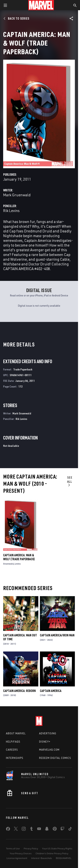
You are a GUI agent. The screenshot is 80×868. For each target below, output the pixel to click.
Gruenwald (8, 564)
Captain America (51, 691)
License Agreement (17, 858)
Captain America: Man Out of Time (20, 637)
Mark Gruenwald (17, 195)
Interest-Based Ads (42, 858)
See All (70, 481)
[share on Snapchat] (47, 830)
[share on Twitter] (16, 830)
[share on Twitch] (62, 830)
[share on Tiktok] (70, 830)
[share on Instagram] (24, 830)
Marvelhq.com (49, 750)
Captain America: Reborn (19, 691)
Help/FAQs (13, 742)
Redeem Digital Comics (55, 758)
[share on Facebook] (8, 830)
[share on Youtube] (39, 830)
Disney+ (45, 742)
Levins (18, 564)
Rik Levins (11, 211)
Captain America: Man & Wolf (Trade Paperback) (19, 557)
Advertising (48, 733)
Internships (15, 758)
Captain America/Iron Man (57, 635)
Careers (12, 750)
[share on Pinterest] (55, 830)
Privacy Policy (31, 848)
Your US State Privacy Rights (57, 848)
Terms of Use (13, 848)
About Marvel (16, 733)
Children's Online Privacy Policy (52, 853)
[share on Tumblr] (31, 830)
